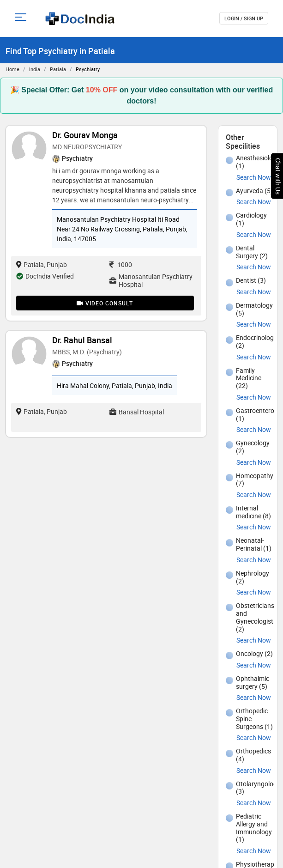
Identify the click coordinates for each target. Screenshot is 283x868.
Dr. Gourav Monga (85, 135)
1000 (121, 264)
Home (12, 69)
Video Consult (105, 303)
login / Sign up (244, 18)
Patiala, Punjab (42, 264)
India (35, 69)
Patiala (58, 69)
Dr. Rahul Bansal (82, 340)
